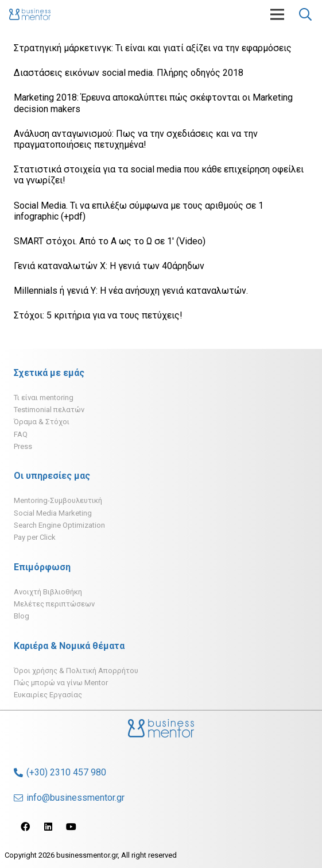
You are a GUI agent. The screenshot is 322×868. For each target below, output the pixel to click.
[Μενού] (277, 14)
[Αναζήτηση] (305, 14)
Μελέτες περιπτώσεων (54, 604)
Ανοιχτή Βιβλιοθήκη (48, 592)
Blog (22, 616)
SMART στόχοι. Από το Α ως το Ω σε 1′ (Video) (110, 241)
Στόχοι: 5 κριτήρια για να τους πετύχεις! (98, 315)
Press (23, 446)
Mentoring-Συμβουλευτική (58, 500)
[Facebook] (25, 827)
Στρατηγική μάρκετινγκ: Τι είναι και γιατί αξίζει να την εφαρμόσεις (153, 48)
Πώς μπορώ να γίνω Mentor (61, 683)
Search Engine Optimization (59, 525)
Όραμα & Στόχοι (42, 422)
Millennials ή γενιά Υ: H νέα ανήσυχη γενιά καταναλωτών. (131, 291)
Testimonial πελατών (49, 410)
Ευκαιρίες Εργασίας (48, 695)
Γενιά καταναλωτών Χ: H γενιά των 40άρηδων (109, 266)
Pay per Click (35, 537)
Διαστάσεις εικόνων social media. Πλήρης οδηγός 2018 (129, 73)
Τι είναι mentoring (44, 397)
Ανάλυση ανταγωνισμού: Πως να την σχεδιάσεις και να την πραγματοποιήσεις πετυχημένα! (136, 139)
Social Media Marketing (53, 513)
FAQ (21, 434)
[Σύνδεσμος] (30, 14)
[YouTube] (71, 827)
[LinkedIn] (48, 827)
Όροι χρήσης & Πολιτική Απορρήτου (76, 671)
